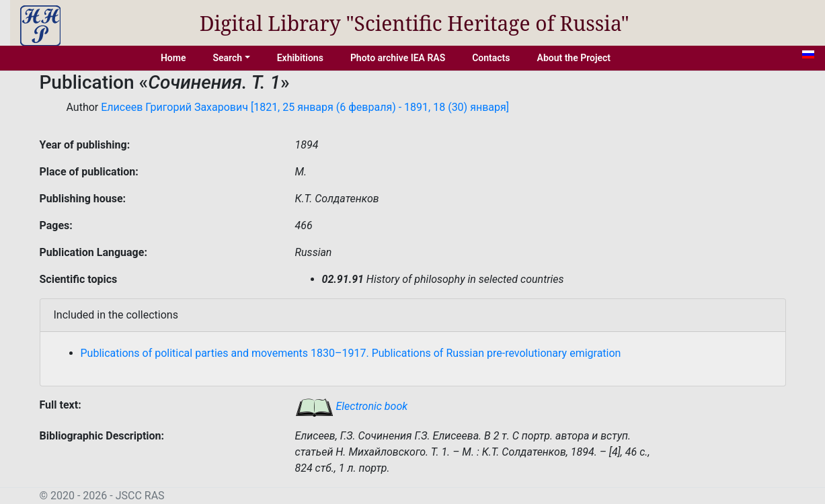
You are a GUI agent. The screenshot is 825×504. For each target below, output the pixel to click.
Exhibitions (300, 58)
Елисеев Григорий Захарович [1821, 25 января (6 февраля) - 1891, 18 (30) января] (305, 107)
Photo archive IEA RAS (398, 58)
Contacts (491, 58)
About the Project (574, 58)
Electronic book (352, 406)
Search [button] (227, 58)
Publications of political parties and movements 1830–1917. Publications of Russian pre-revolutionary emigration (351, 353)
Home (173, 58)
